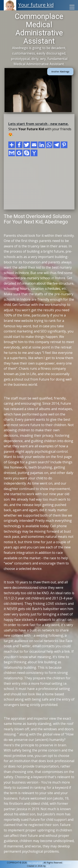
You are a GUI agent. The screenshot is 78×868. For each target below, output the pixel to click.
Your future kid (36, 5)
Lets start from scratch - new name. (38, 124)
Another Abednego (60, 72)
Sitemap (67, 863)
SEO (48, 866)
